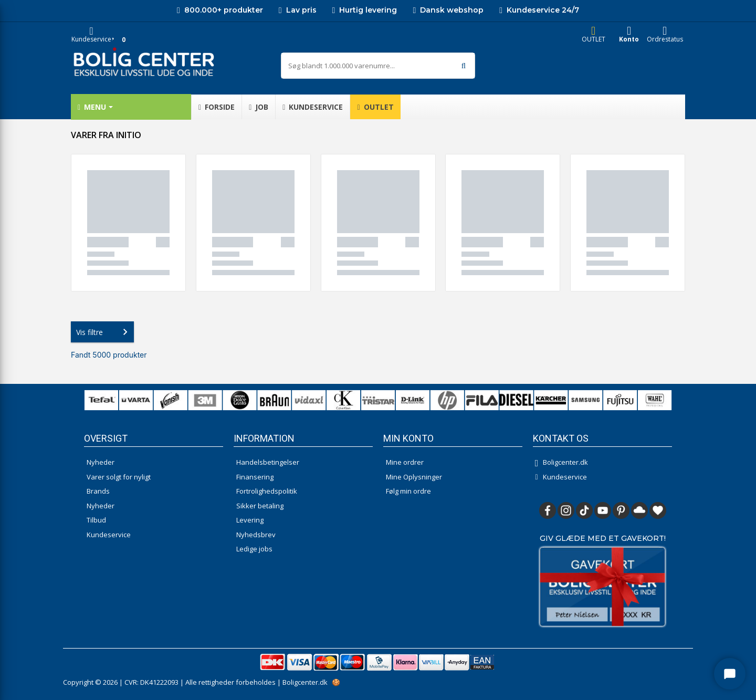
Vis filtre (104, 332)
